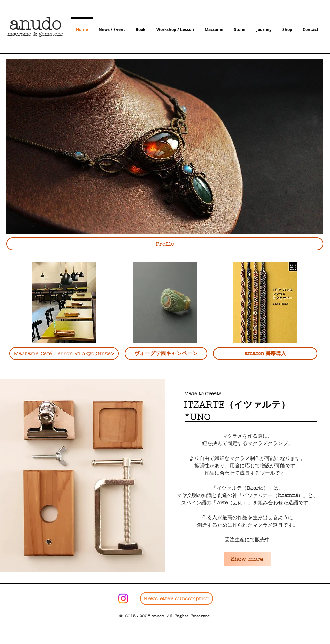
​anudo (35, 24)
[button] (112, 26)
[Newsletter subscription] (177, 598)
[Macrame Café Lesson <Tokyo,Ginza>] (64, 353)
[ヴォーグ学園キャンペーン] (166, 353)
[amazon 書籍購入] (265, 353)
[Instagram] (123, 598)
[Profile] (165, 244)
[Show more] (247, 559)
